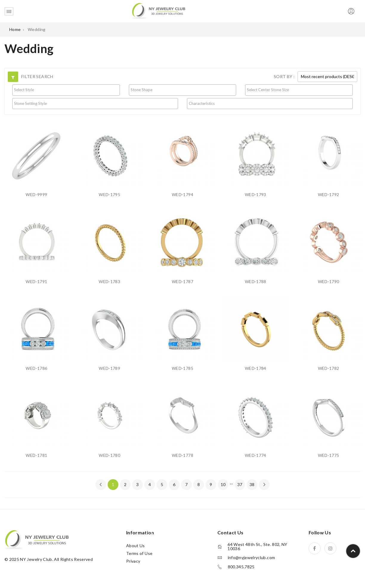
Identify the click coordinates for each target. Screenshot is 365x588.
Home (15, 29)
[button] (13, 77)
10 (223, 484)
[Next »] (264, 485)
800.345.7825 (241, 567)
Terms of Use (139, 553)
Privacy (133, 561)
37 (240, 484)
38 (252, 484)
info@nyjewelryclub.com (252, 558)
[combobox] (66, 90)
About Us (136, 546)
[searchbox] (66, 90)
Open (9, 11)
